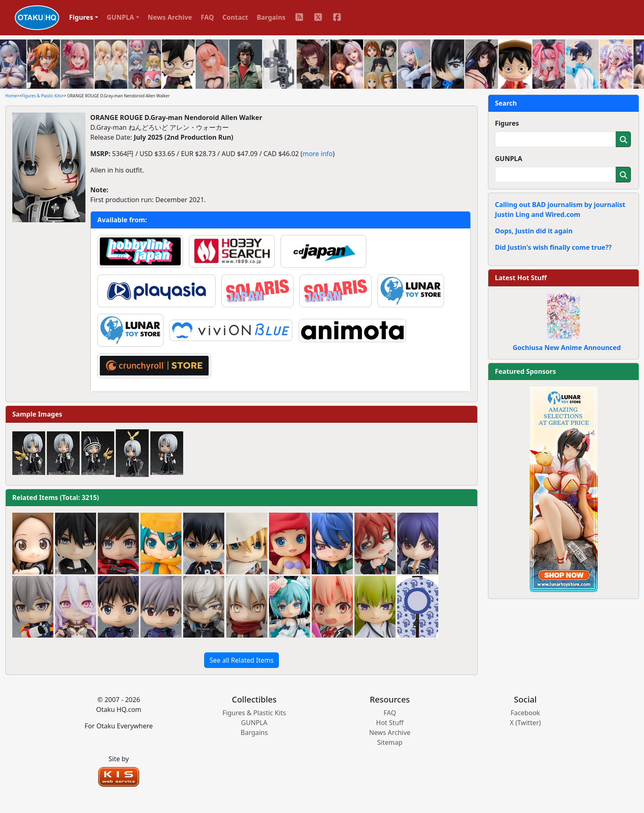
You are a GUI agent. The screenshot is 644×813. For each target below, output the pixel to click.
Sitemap (390, 742)
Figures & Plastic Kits (42, 96)
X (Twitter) (525, 723)
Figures (507, 123)
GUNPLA (509, 159)
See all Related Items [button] (241, 660)
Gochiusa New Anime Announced (567, 348)
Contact (235, 17)
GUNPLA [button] (121, 17)
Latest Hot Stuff (521, 278)
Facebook (525, 713)
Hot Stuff (390, 723)
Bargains (271, 17)
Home (11, 96)
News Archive (170, 17)
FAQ (207, 17)
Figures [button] (81, 17)
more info (318, 154)
